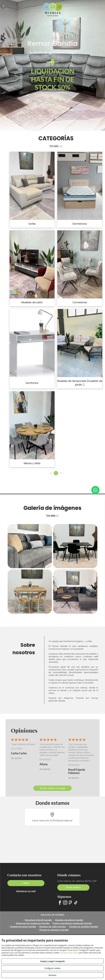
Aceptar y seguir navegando (52, 961)
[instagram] (65, 903)
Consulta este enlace (69, 953)
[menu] (6, 10)
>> (61, 146)
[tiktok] (76, 903)
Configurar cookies (53, 968)
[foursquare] (70, 903)
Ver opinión (16, 758)
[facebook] (60, 903)
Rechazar (52, 975)
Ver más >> (53, 515)
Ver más (54, 146)
